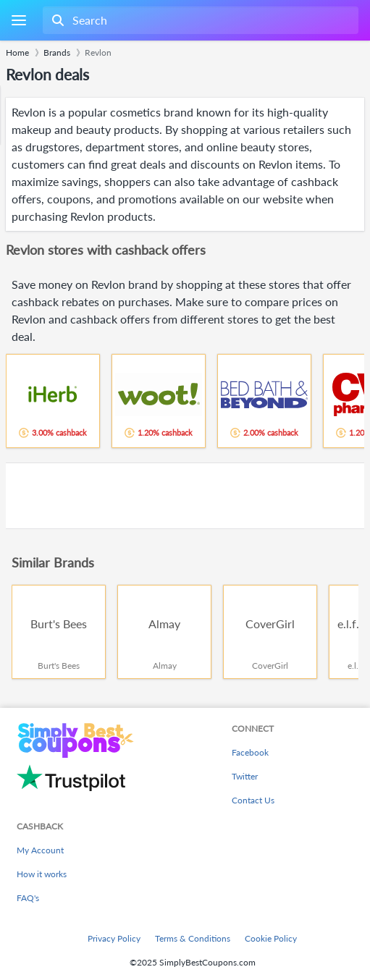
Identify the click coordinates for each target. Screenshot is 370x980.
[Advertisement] (185, 496)
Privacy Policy (114, 938)
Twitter (245, 776)
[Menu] (18, 21)
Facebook (250, 752)
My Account (40, 850)
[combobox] (199, 20)
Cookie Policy (271, 938)
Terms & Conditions (193, 938)
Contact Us (253, 800)
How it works (42, 874)
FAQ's (28, 898)
